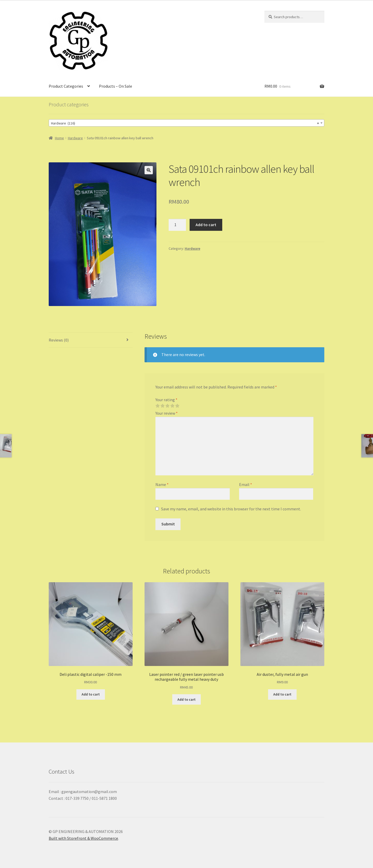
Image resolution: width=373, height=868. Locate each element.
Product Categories (66, 86)
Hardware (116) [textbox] (185, 123)
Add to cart (206, 225)
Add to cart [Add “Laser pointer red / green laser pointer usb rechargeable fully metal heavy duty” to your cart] (187, 699)
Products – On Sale (116, 86)
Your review (167, 413)
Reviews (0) (59, 340)
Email (246, 484)
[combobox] (187, 123)
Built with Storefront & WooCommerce (83, 838)
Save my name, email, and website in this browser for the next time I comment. (231, 509)
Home (59, 138)
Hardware (75, 138)
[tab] (91, 340)
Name (162, 484)
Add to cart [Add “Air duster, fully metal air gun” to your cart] (282, 694)
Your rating (166, 400)
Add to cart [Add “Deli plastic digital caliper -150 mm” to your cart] (91, 694)
